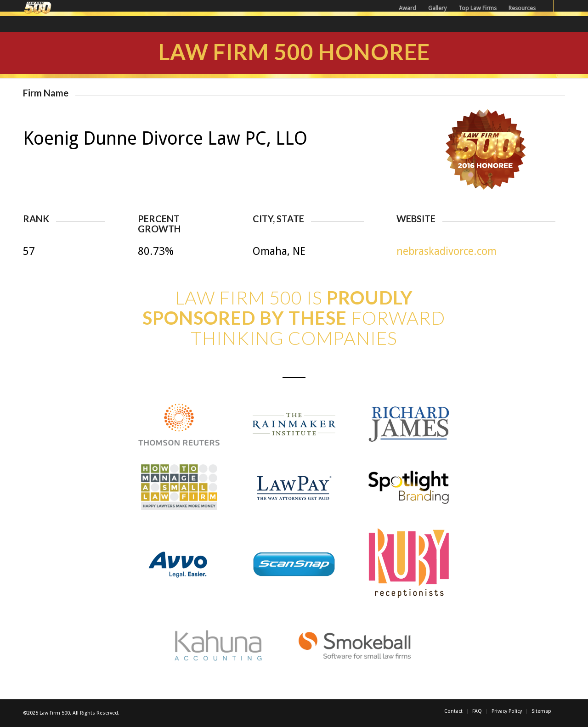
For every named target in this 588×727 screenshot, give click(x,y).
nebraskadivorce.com (447, 251)
